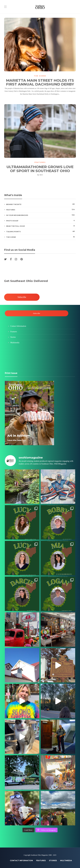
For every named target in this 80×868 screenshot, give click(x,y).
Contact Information (18, 326)
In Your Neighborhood (41, 215)
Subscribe (22, 297)
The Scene (40, 76)
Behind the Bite (41, 204)
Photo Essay (41, 221)
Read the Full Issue (41, 226)
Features (40, 162)
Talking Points (41, 231)
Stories (13, 337)
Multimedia (15, 343)
